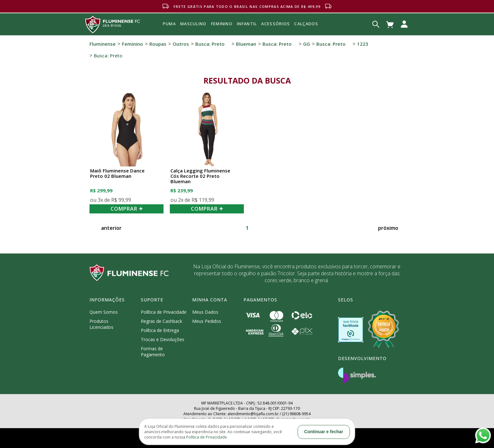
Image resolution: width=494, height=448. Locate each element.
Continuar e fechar (324, 432)
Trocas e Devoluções (163, 339)
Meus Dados (205, 312)
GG (307, 44)
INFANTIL (247, 24)
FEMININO (222, 24)
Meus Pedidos (207, 321)
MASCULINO (193, 24)
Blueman (246, 44)
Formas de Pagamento (153, 352)
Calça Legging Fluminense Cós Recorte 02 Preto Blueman (200, 176)
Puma (169, 31)
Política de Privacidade (164, 312)
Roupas (158, 44)
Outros (181, 44)
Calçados (306, 24)
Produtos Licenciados (101, 324)
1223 (363, 44)
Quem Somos (104, 312)
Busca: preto (210, 44)
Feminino (132, 44)
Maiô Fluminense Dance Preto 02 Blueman (117, 174)
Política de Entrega (160, 330)
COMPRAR (127, 209)
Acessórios (276, 38)
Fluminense (103, 44)
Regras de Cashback (161, 321)
